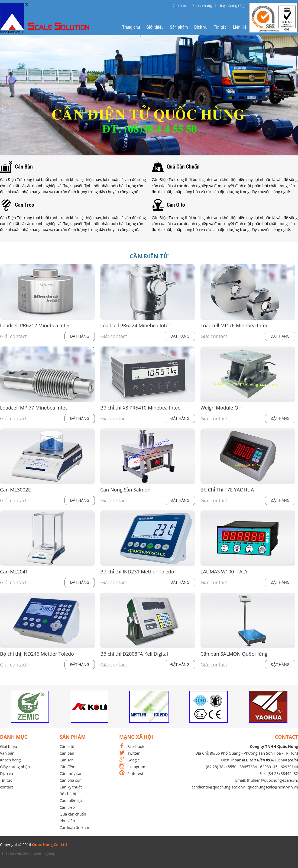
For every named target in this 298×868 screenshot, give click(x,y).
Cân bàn (67, 753)
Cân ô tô (67, 746)
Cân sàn (67, 760)
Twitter (134, 753)
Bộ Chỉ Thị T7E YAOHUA (227, 490)
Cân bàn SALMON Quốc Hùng (234, 654)
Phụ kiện (67, 821)
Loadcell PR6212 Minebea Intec (35, 326)
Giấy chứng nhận (232, 6)
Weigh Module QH (221, 408)
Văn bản (179, 6)
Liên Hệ (240, 27)
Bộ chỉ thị (68, 794)
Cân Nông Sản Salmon (125, 490)
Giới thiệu (155, 27)
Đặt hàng (80, 336)
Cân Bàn (24, 167)
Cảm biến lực (71, 801)
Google (134, 760)
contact (7, 787)
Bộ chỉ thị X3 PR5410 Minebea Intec (140, 408)
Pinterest (135, 773)
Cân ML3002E (15, 490)
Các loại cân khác (75, 828)
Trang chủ (131, 27)
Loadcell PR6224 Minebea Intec (135, 326)
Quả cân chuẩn (73, 814)
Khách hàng (202, 6)
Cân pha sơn (71, 780)
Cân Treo (25, 205)
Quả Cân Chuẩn (183, 167)
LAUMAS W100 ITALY (224, 572)
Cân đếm (67, 767)
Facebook (136, 746)
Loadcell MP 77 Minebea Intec (34, 408)
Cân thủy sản (71, 773)
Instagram (136, 767)
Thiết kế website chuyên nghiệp (28, 853)
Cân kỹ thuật (71, 787)
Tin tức (220, 27)
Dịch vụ (201, 27)
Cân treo (67, 807)
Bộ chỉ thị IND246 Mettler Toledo (37, 654)
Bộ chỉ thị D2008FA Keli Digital (134, 654)
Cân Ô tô (176, 205)
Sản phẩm (179, 27)
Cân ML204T (14, 572)
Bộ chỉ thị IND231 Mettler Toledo (137, 572)
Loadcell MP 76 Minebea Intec (234, 326)
